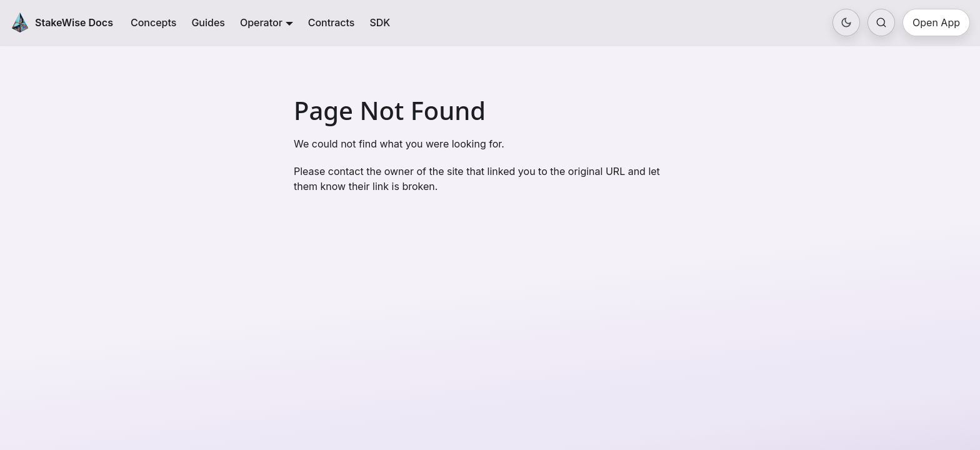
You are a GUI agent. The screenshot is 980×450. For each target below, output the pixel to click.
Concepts (153, 22)
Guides (208, 22)
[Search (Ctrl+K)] (881, 22)
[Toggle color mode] (846, 22)
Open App (936, 22)
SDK (380, 22)
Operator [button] (261, 22)
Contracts (332, 22)
